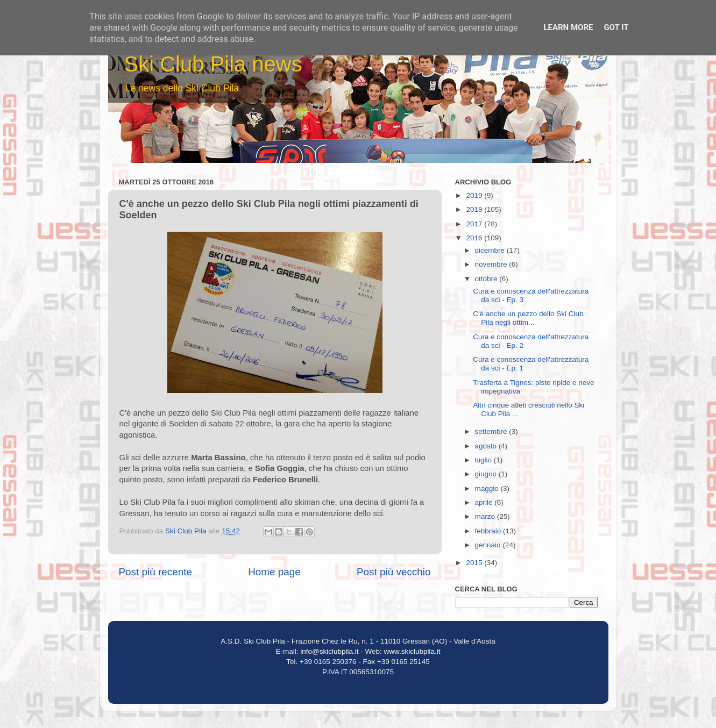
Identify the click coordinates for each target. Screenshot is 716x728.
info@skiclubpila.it (329, 651)
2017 (475, 224)
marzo (486, 516)
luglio (484, 460)
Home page (274, 572)
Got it (616, 27)
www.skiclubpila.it (412, 651)
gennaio (489, 545)
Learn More (568, 27)
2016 (475, 238)
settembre (492, 431)
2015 (475, 563)
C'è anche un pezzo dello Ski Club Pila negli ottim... (528, 318)
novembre (492, 264)
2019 (475, 195)
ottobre (487, 279)
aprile (485, 502)
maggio (488, 488)
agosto (487, 446)
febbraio (489, 531)
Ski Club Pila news (213, 64)
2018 (475, 209)
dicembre (491, 250)
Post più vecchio (394, 572)
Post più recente (156, 572)
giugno (487, 474)
